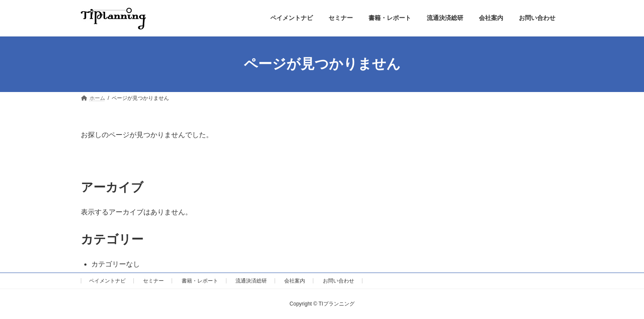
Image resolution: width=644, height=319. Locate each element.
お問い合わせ (339, 281)
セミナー (153, 281)
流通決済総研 (251, 281)
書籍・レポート (200, 281)
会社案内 (295, 281)
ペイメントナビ (107, 281)
